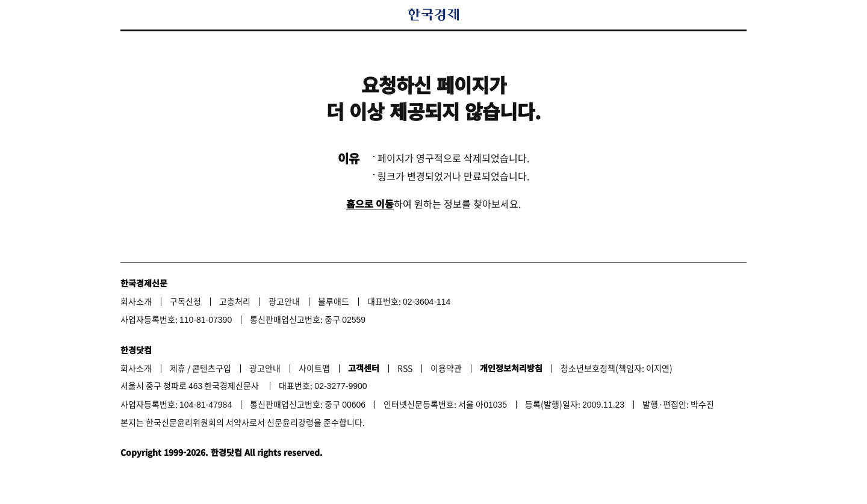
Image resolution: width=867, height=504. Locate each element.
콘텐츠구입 (212, 368)
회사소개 (136, 301)
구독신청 (185, 301)
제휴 (178, 368)
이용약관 (446, 368)
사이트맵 (314, 368)
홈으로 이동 (370, 204)
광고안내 (284, 301)
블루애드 (334, 301)
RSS (405, 368)
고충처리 (235, 301)
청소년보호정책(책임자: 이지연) (617, 368)
